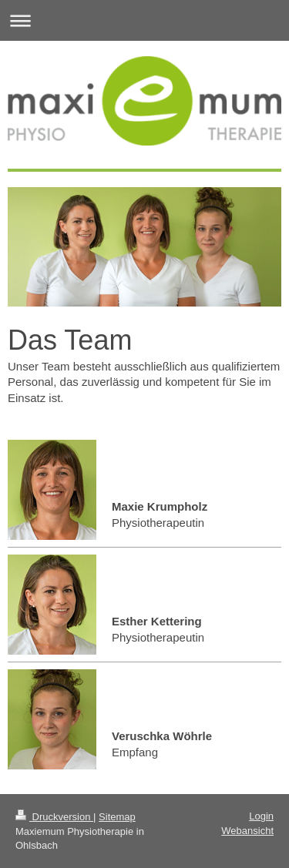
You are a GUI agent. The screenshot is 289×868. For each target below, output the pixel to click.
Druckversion (54, 817)
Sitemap (117, 817)
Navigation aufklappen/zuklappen (144, 20)
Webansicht (247, 831)
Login (261, 816)
